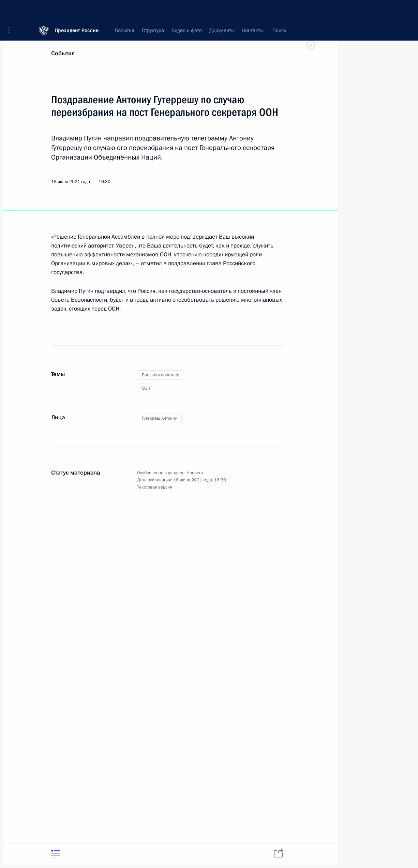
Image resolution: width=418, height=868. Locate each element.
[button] (11, 10)
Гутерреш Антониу (159, 418)
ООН (146, 388)
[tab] (56, 854)
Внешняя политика (161, 375)
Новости (195, 473)
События (63, 53)
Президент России (77, 10)
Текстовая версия (155, 487)
